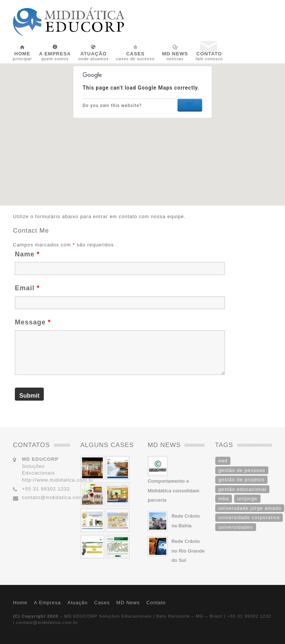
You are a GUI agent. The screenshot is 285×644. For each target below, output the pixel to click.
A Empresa (47, 603)
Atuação (78, 603)
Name (27, 254)
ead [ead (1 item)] (223, 461)
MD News (128, 603)
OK (190, 105)
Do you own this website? (112, 106)
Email (27, 288)
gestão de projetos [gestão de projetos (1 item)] (241, 480)
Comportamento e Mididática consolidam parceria (173, 491)
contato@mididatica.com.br (56, 497)
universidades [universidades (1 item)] (235, 527)
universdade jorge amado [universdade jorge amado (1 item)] (250, 508)
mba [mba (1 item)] (223, 499)
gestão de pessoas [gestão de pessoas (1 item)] (242, 470)
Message (33, 322)
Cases (102, 603)
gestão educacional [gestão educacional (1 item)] (242, 489)
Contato (156, 603)
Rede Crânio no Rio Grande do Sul (188, 551)
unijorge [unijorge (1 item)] (247, 499)
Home (20, 603)
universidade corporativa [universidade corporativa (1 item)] (249, 517)
